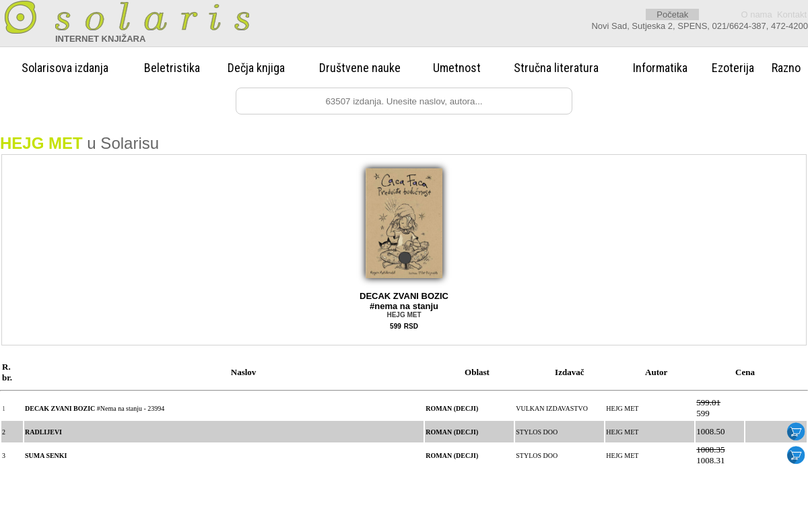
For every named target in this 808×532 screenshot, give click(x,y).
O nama (756, 14)
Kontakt (792, 14)
